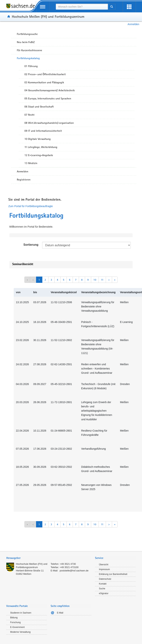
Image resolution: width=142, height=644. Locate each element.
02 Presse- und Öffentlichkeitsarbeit (45, 74)
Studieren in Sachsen (21, 613)
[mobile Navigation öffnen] (43, 7)
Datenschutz (105, 579)
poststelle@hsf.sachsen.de (74, 571)
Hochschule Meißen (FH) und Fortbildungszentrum (48, 16)
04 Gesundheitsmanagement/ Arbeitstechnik (50, 90)
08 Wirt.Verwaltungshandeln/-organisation (49, 123)
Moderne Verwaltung (20, 632)
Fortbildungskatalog (28, 58)
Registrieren (24, 180)
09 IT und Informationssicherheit (43, 131)
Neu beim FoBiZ (26, 42)
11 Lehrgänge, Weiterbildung (41, 147)
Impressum (104, 569)
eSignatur (104, 593)
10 (95, 280)
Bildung (14, 618)
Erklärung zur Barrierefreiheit (113, 574)
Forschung (15, 622)
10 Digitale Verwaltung (38, 139)
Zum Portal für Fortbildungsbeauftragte (31, 206)
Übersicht (104, 565)
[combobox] (82, 7)
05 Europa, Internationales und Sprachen (48, 98)
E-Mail (60, 613)
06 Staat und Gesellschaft (39, 107)
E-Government (17, 627)
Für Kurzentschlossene (29, 50)
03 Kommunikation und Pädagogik (44, 82)
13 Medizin (31, 163)
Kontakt (103, 584)
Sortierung (31, 245)
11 (102, 280)
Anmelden (133, 24)
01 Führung (31, 66)
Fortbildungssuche (27, 34)
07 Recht (29, 115)
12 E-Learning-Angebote (39, 155)
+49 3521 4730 (68, 564)
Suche (102, 589)
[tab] (49, 558)
